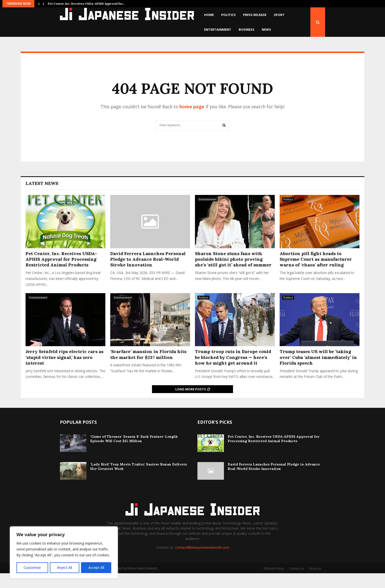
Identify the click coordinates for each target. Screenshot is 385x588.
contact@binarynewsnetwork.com (202, 562)
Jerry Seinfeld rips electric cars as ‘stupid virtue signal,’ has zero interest (64, 372)
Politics (228, 15)
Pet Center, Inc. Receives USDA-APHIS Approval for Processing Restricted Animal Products (61, 274)
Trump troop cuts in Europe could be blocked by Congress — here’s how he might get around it (233, 372)
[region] (64, 552)
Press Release (255, 15)
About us (315, 583)
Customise (32, 567)
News (266, 29)
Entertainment (218, 29)
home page (192, 121)
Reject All (64, 567)
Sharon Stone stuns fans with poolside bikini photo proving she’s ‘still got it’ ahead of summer (233, 274)
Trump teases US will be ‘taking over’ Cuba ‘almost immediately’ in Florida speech (318, 372)
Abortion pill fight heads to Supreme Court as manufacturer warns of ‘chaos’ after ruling (316, 274)
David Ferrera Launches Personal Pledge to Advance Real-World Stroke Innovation (148, 274)
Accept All (96, 567)
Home (209, 15)
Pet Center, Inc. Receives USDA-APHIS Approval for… (86, 4)
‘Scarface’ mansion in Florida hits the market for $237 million (148, 369)
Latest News (42, 198)
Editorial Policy (274, 583)
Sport (279, 15)
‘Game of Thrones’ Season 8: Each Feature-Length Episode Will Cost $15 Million (134, 453)
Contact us (296, 583)
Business (247, 29)
